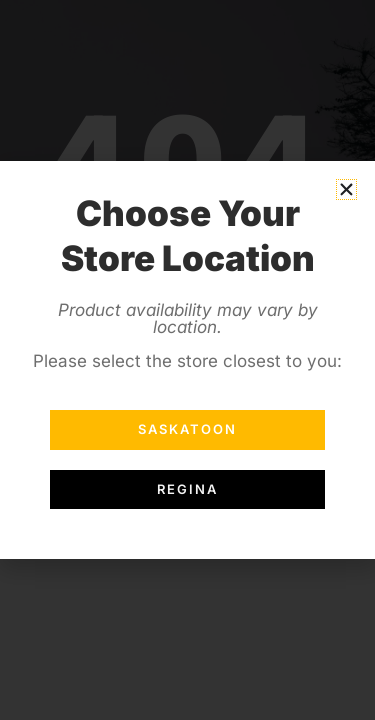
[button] (346, 189)
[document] (187, 360)
